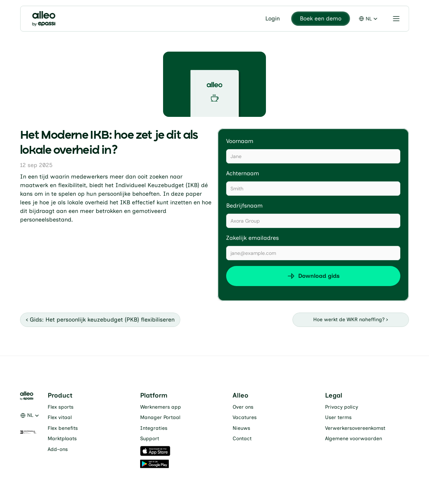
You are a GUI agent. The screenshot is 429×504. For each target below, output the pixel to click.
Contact (242, 439)
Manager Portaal (160, 417)
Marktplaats (62, 439)
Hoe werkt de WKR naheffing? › (351, 320)
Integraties (154, 428)
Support (150, 439)
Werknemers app (161, 407)
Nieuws (241, 428)
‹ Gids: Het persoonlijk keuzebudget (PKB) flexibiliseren (100, 320)
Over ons (243, 407)
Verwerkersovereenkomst (355, 428)
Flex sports (61, 407)
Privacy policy (342, 407)
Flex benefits (63, 428)
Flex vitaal (60, 417)
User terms (338, 417)
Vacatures (245, 417)
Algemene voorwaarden (354, 439)
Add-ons (58, 449)
